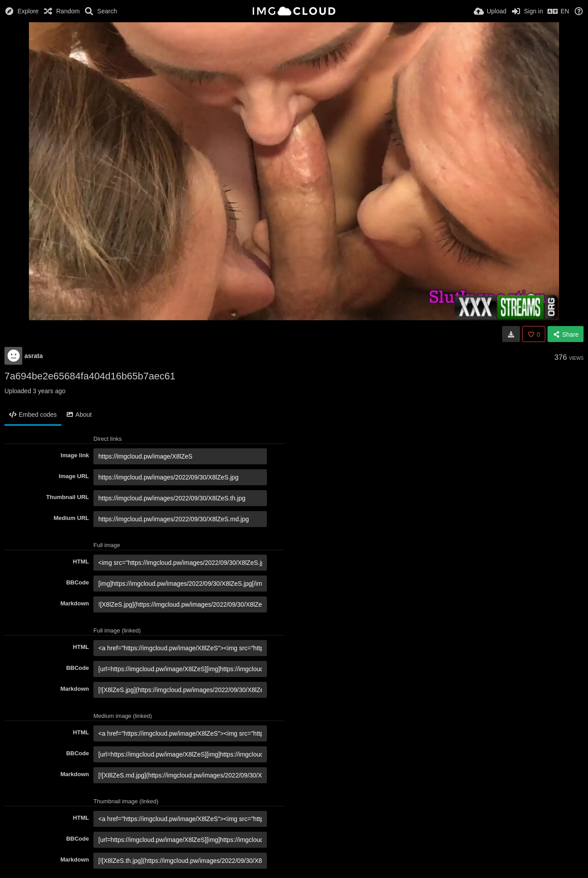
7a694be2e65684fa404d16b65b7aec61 (90, 376)
